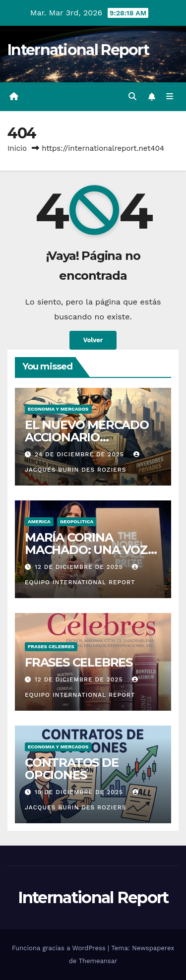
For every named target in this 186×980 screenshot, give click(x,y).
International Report (78, 50)
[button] (132, 96)
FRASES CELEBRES (51, 646)
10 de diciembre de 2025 (80, 792)
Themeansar (98, 961)
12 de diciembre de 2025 (80, 567)
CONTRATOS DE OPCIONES (72, 769)
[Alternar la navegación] (170, 97)
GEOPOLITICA (77, 521)
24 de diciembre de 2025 (81, 454)
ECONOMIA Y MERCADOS (58, 409)
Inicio (17, 148)
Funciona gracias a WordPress (60, 948)
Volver (93, 340)
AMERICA (39, 521)
